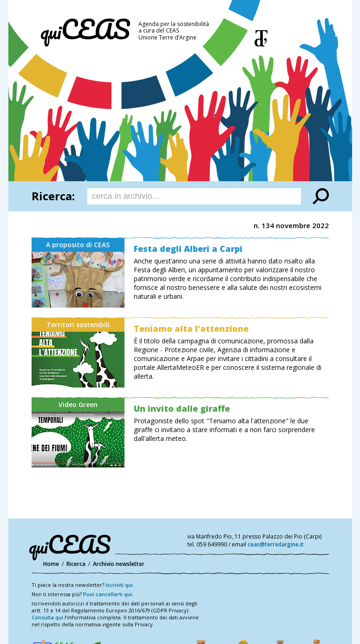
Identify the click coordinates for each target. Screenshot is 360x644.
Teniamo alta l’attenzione (191, 329)
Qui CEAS (85, 33)
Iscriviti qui (119, 585)
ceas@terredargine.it (276, 544)
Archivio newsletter (119, 564)
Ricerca (76, 564)
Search (321, 196)
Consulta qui (47, 617)
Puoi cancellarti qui (108, 594)
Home (51, 564)
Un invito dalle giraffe (182, 408)
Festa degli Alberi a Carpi (188, 249)
